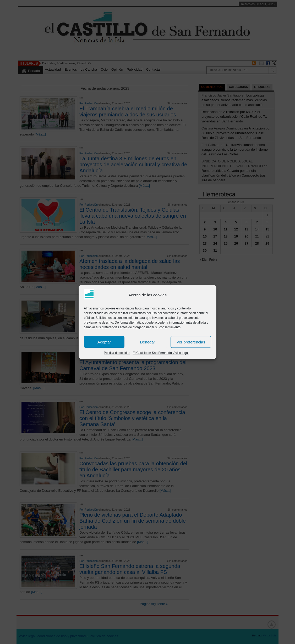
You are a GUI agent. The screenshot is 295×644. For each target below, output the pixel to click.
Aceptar (104, 342)
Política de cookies (117, 353)
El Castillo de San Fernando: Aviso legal (160, 353)
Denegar (147, 342)
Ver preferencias (191, 342)
